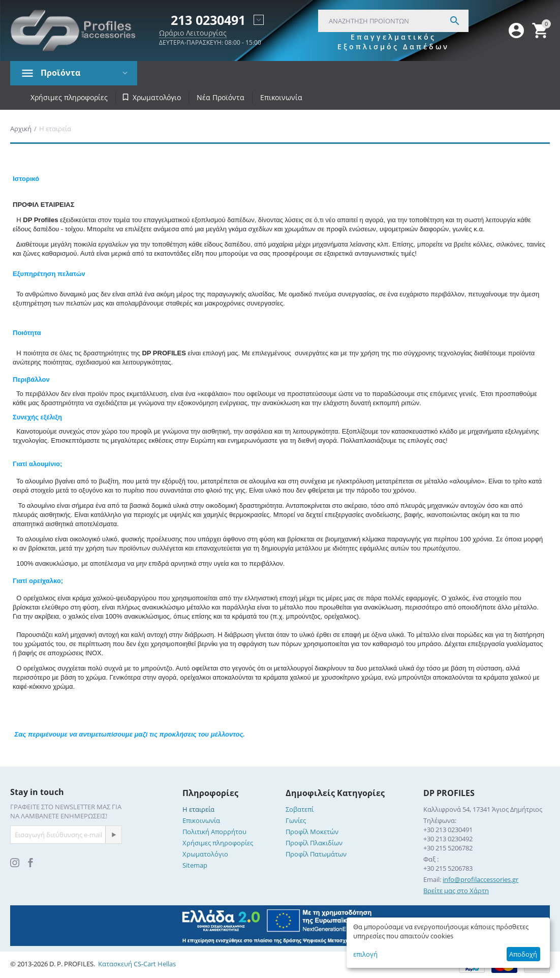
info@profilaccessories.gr (480, 879)
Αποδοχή (523, 954)
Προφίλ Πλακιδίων (314, 843)
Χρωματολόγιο (205, 854)
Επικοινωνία (281, 97)
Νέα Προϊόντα (221, 97)
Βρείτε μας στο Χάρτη (456, 891)
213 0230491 (208, 20)
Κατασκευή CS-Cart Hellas (137, 964)
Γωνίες (296, 820)
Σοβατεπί (300, 809)
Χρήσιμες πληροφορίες (69, 97)
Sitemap (195, 865)
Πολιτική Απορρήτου (214, 832)
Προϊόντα (60, 73)
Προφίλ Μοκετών (312, 832)
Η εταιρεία (198, 809)
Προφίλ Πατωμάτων (316, 854)
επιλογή (365, 954)
